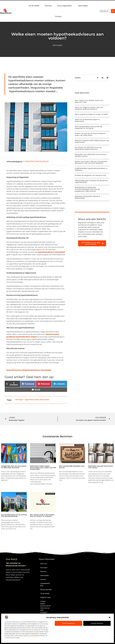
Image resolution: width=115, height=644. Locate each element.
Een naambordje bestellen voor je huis (72, 467)
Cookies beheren (97, 623)
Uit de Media (45, 593)
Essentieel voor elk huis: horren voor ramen (101, 467)
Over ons (43, 564)
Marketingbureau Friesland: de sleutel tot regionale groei (91, 181)
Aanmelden (83, 6)
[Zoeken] (113, 11)
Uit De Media (34, 6)
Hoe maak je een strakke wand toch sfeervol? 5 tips (89, 101)
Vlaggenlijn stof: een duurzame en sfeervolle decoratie (14, 467)
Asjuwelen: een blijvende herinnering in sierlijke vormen (91, 155)
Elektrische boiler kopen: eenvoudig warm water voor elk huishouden (43, 468)
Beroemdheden (46, 589)
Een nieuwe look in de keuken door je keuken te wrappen (42, 515)
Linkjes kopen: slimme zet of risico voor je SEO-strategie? (45, 607)
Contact (58, 16)
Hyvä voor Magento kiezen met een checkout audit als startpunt (89, 108)
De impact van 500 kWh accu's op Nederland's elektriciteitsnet (88, 148)
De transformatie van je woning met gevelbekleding (14, 515)
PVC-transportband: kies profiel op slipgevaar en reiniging (89, 127)
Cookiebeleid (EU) (45, 584)
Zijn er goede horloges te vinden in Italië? (91, 114)
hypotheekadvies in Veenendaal (51, 252)
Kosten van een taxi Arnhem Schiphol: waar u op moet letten (90, 134)
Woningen (57, 45)
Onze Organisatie (65, 6)
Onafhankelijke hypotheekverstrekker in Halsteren (91, 169)
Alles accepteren (69, 623)
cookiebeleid (34, 636)
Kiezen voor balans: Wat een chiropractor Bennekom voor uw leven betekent (91, 162)
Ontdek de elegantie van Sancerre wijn (90, 175)
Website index (46, 597)
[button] (110, 617)
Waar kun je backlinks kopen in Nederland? (87, 120)
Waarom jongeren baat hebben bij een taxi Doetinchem (92, 141)
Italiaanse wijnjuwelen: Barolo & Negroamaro (87, 197)
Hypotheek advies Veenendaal (37, 400)
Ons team (44, 568)
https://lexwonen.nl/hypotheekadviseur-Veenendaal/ (29, 370)
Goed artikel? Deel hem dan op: (37, 161)
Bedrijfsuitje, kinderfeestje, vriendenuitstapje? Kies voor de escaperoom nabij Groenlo (87, 189)
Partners (48, 6)
